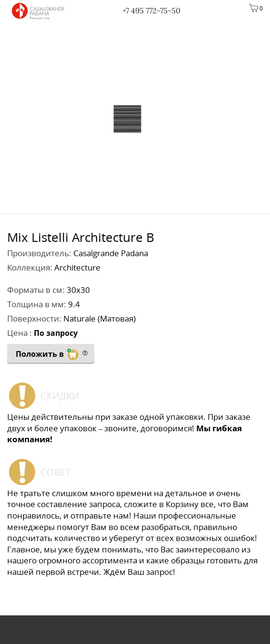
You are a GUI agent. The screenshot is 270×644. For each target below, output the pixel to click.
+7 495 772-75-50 (151, 10)
